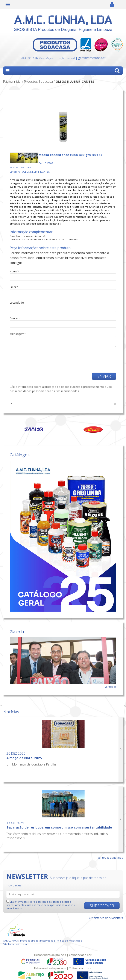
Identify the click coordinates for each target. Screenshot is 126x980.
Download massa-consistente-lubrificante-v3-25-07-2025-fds (44, 239)
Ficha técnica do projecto (50, 955)
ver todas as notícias (110, 858)
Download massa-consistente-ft (28, 236)
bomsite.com (19, 944)
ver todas (111, 687)
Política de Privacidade (69, 941)
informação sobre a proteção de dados (44, 387)
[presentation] (35, 358)
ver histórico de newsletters (106, 918)
